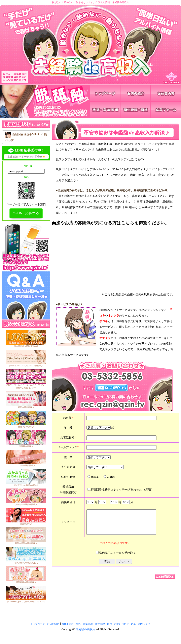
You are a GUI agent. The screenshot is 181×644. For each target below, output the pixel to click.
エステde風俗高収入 (26, 465)
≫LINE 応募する (26, 213)
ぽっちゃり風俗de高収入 (26, 504)
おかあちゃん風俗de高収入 (26, 485)
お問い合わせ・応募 (125, 624)
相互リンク (144, 624)
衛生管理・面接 (104, 624)
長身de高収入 (26, 524)
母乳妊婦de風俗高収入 (26, 582)
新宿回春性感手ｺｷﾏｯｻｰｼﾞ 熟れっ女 (26, 137)
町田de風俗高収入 (26, 407)
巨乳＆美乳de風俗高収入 (26, 543)
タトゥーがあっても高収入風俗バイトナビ (26, 602)
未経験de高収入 (26, 446)
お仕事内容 (68, 624)
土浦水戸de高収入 (26, 427)
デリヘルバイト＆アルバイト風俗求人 (26, 366)
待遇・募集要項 (84, 624)
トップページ (38, 624)
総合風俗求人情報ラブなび (26, 346)
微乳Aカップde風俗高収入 (26, 563)
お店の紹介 (53, 624)
